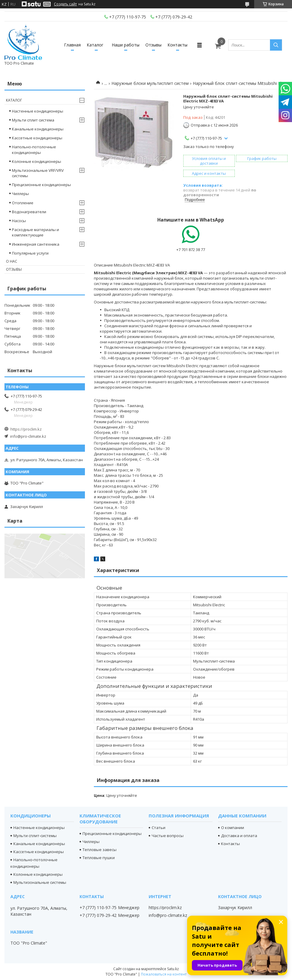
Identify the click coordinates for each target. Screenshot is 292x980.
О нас (12, 261)
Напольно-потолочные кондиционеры (34, 149)
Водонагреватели (29, 212)
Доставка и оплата (239, 836)
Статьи (159, 828)
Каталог (95, 45)
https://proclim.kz (26, 429)
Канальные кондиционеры (38, 129)
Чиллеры (20, 194)
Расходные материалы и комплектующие (35, 232)
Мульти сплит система (33, 120)
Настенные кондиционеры (38, 111)
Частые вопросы (168, 836)
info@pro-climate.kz (28, 436)
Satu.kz (173, 969)
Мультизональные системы (40, 882)
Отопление (23, 203)
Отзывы (153, 45)
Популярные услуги (30, 253)
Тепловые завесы (100, 850)
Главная (72, 45)
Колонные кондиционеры (36, 161)
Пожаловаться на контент (164, 974)
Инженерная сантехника (36, 244)
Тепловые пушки (99, 858)
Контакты (177, 45)
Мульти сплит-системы (35, 836)
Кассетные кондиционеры (37, 138)
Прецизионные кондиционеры (41, 185)
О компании (233, 828)
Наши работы (126, 45)
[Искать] (276, 45)
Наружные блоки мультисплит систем (150, 83)
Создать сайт (65, 4)
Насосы (19, 221)
